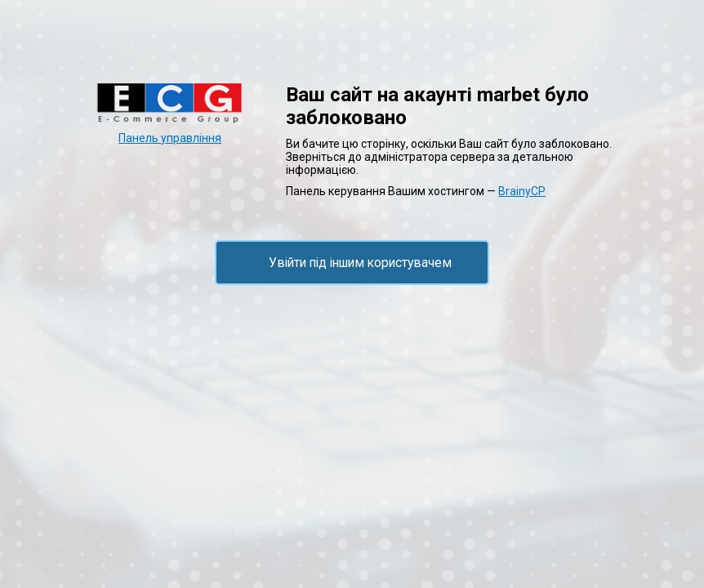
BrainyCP (522, 191)
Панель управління (170, 138)
